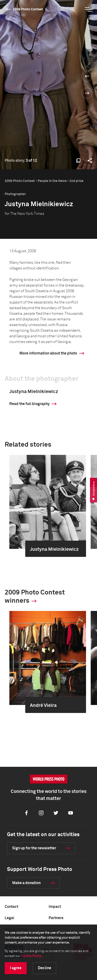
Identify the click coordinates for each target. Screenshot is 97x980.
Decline (45, 968)
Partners (56, 918)
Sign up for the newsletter (34, 848)
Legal (9, 918)
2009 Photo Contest (28, 9)
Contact (11, 907)
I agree (16, 968)
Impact (55, 907)
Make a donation (26, 883)
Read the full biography (29, 404)
